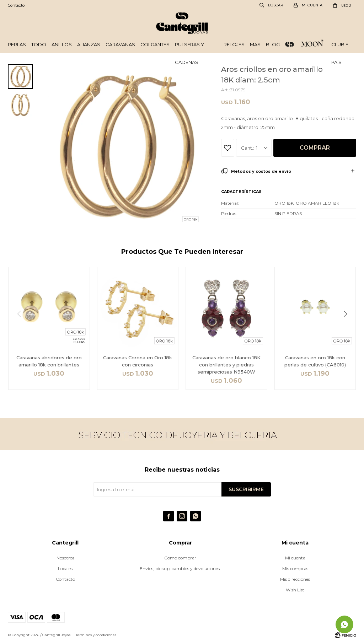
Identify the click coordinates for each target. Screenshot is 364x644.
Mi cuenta (295, 558)
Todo (39, 44)
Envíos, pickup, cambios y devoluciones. (180, 568)
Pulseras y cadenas (189, 47)
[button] (348, 328)
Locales (65, 568)
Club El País (341, 47)
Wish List (295, 590)
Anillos (62, 44)
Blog (273, 44)
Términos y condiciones (96, 635)
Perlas (17, 44)
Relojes (234, 44)
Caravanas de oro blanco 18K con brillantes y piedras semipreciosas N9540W (226, 365)
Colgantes (155, 44)
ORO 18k (290, 44)
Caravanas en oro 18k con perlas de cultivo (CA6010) (315, 361)
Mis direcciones (295, 579)
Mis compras (295, 568)
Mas (255, 44)
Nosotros (65, 558)
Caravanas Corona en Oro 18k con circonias (138, 361)
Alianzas (89, 44)
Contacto (16, 5)
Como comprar (180, 558)
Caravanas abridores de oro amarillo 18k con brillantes (49, 361)
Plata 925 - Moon (313, 44)
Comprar (315, 148)
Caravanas (120, 44)
